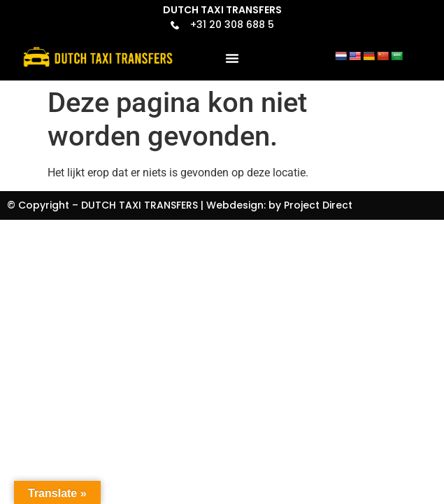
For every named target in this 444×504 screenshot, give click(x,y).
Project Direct (318, 205)
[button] (232, 58)
